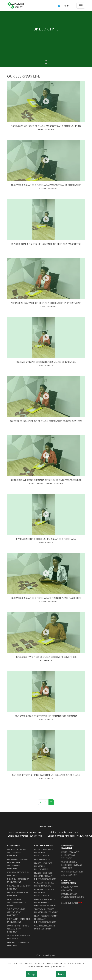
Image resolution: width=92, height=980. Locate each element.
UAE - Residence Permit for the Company (45, 927)
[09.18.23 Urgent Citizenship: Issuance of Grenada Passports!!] (46, 337)
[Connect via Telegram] (59, 6)
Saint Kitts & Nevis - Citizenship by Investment (17, 912)
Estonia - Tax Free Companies (70, 889)
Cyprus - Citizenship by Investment (18, 874)
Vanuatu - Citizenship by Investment (19, 944)
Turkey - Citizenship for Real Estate (19, 937)
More (61, 974)
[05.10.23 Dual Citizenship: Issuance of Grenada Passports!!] (46, 219)
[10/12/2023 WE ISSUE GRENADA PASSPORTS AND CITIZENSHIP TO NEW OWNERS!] (46, 101)
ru (65, 6)
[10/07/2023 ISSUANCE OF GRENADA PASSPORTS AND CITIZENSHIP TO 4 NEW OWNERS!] (46, 160)
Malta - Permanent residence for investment (70, 855)
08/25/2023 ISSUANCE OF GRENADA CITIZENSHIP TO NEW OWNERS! (46, 421)
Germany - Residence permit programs (44, 884)
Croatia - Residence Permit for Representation (44, 853)
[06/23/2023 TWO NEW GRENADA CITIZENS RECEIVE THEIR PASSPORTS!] (46, 632)
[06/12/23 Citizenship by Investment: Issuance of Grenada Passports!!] (46, 750)
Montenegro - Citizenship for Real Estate (17, 902)
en (68, 6)
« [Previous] (41, 802)
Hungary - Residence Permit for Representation (44, 893)
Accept (32, 974)
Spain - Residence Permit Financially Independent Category (46, 919)
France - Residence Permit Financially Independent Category (45, 876)
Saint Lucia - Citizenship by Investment (19, 921)
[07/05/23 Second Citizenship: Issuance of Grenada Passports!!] (46, 514)
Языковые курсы (70, 903)
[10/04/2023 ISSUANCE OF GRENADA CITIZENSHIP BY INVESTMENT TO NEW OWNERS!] (46, 278)
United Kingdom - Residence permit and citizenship (72, 865)
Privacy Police (46, 826)
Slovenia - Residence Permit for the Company (46, 911)
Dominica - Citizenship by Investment (18, 881)
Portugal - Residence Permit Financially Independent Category (45, 902)
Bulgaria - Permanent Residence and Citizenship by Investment (18, 864)
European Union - (43, 859)
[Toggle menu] (81, 6)
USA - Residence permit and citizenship (72, 873)
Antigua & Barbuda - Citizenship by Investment (17, 853)
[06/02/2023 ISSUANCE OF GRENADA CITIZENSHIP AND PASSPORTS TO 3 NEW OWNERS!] (46, 573)
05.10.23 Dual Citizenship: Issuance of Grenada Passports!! (46, 244)
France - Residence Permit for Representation (43, 866)
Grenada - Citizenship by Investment (19, 887)
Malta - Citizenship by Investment (18, 894)
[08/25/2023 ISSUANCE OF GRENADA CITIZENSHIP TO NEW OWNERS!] (46, 396)
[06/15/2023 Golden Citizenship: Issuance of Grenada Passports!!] (46, 691)
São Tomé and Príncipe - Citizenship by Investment (19, 929)
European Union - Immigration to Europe (73, 895)
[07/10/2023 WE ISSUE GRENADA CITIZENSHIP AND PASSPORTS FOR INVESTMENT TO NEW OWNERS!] (46, 455)
